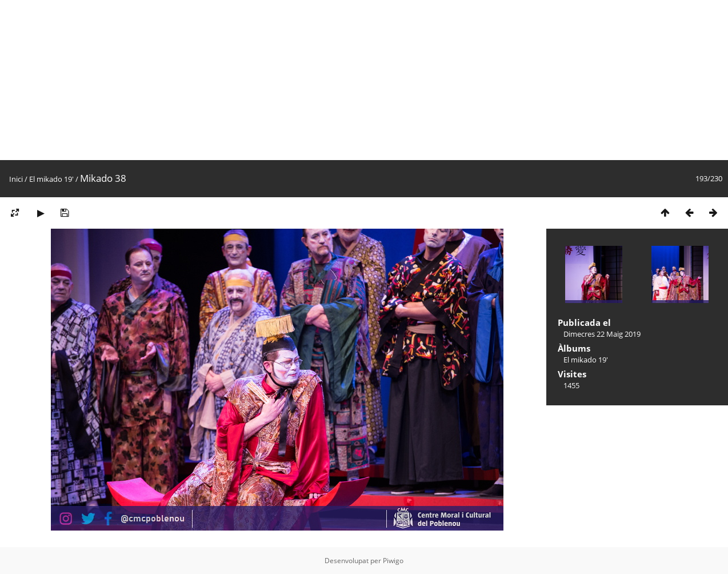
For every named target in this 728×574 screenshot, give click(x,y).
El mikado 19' (51, 179)
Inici (16, 179)
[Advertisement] (343, 80)
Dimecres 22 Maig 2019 (602, 334)
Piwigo (393, 561)
